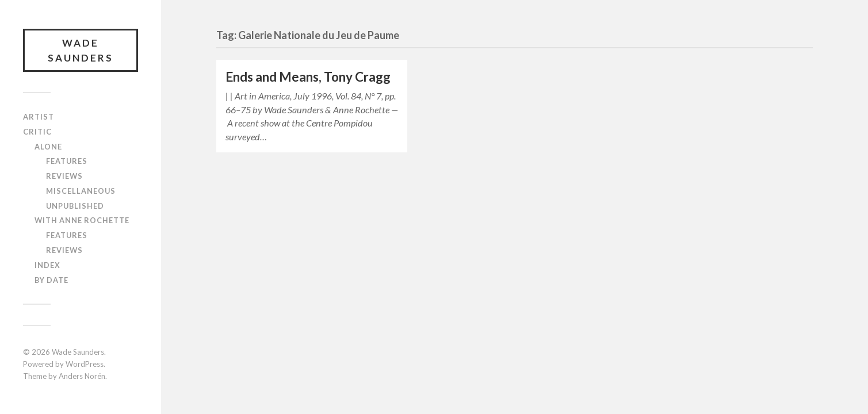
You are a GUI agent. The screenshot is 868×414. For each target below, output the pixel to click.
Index (47, 265)
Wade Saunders (81, 50)
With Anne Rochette (82, 220)
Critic (37, 132)
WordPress (85, 364)
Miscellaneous (81, 191)
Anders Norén (82, 376)
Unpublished (75, 206)
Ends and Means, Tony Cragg (308, 77)
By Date (51, 280)
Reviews (64, 176)
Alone (48, 147)
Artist (39, 117)
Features (67, 161)
